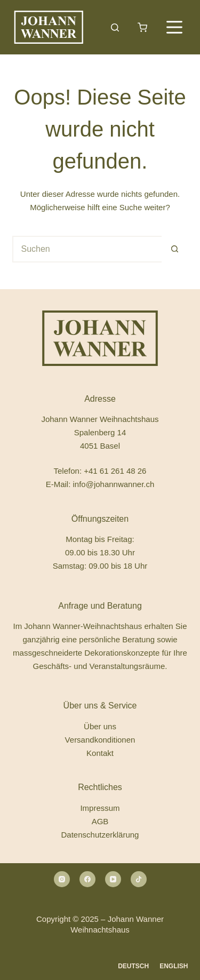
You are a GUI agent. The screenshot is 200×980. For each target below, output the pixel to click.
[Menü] (174, 27)
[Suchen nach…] (87, 249)
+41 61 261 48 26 (115, 471)
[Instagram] (62, 879)
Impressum (100, 808)
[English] (174, 967)
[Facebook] (87, 879)
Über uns (100, 726)
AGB (100, 821)
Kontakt (100, 753)
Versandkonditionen (100, 740)
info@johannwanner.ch (113, 484)
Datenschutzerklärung (100, 835)
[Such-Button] (175, 249)
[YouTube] (113, 879)
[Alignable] (139, 879)
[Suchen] (115, 27)
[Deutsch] (133, 967)
